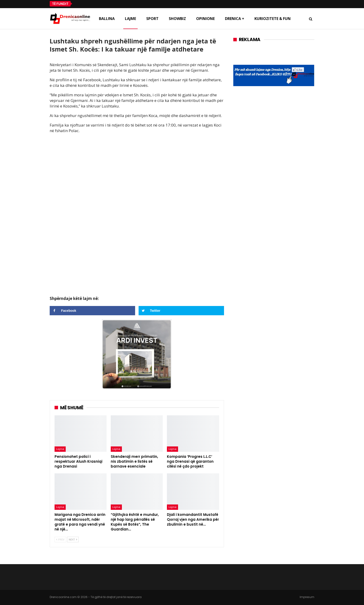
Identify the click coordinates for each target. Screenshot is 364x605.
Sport (152, 19)
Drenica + (235, 19)
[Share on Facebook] (92, 311)
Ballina (107, 19)
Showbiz (177, 19)
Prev (60, 539)
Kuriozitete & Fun (273, 19)
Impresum (307, 597)
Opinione (205, 19)
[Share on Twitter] (181, 311)
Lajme (130, 19)
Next (73, 539)
